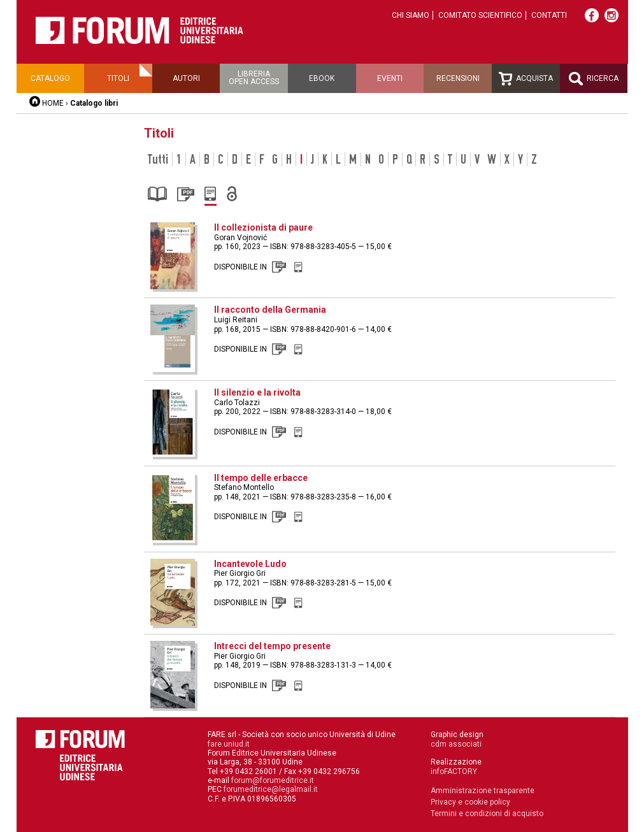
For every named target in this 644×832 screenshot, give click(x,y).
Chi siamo (411, 15)
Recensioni (458, 78)
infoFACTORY (454, 771)
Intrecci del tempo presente (272, 646)
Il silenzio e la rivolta (257, 392)
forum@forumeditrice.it (273, 780)
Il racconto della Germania (270, 310)
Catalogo (50, 78)
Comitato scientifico (480, 15)
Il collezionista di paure (263, 227)
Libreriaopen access (254, 78)
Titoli (118, 78)
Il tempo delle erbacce (261, 478)
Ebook (322, 78)
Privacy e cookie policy (470, 802)
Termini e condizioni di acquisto (487, 814)
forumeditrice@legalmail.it (271, 789)
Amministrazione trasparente (483, 791)
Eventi (390, 78)
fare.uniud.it (229, 744)
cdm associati (456, 744)
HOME (53, 103)
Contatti (549, 15)
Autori (186, 78)
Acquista (526, 79)
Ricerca (594, 79)
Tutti (158, 159)
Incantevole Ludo (250, 564)
